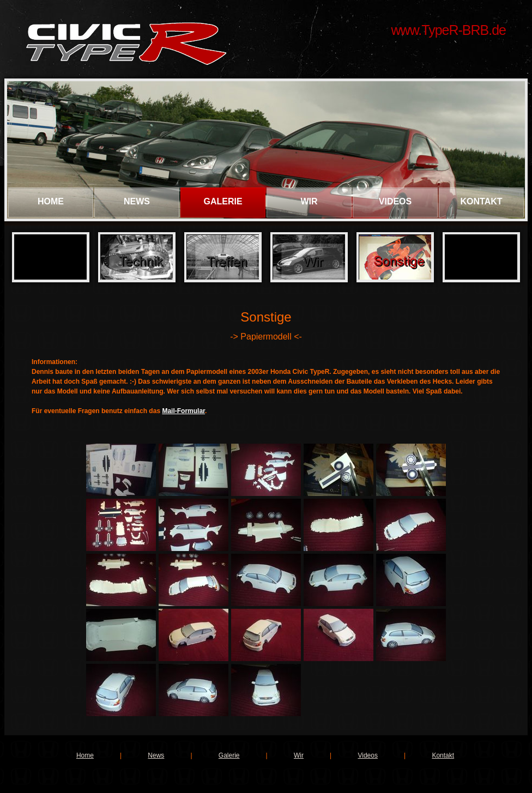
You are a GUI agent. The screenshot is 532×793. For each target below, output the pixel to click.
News (137, 201)
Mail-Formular (183, 411)
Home (51, 201)
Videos (395, 201)
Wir (309, 201)
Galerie (223, 201)
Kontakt (481, 201)
